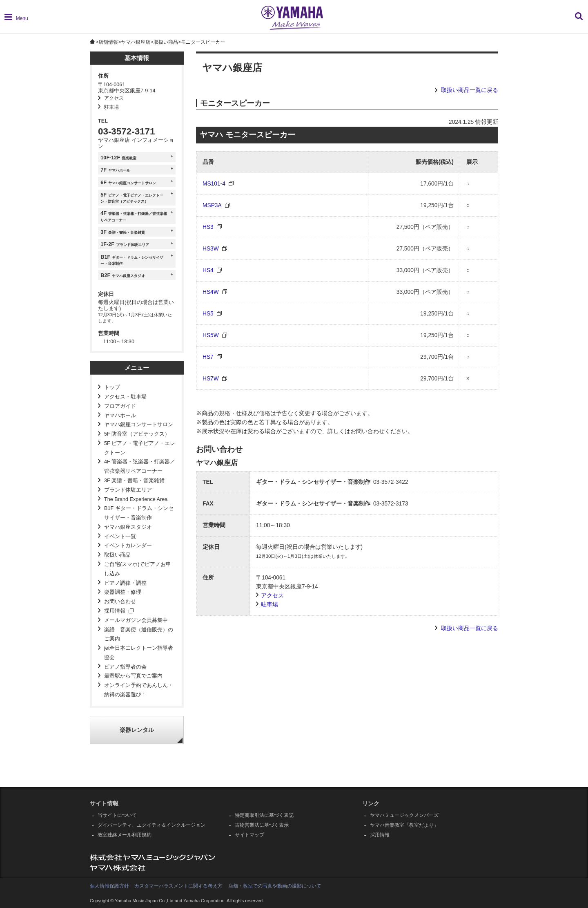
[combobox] (519, 20)
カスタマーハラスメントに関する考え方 (178, 886)
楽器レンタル (137, 730)
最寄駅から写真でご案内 (133, 676)
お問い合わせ (120, 602)
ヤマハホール (120, 416)
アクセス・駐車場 (125, 397)
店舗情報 (108, 42)
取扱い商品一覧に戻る (470, 90)
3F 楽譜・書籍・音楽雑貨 (134, 481)
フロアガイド (120, 406)
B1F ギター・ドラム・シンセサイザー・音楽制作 (139, 513)
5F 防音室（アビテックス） (137, 434)
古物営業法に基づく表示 (262, 825)
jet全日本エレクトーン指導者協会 (139, 653)
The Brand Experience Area (136, 499)
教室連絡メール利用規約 (125, 835)
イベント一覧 (120, 537)
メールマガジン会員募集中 (136, 620)
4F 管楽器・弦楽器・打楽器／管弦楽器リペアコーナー (140, 466)
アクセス (114, 98)
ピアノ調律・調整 (125, 583)
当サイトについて (117, 815)
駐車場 (111, 107)
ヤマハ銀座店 (136, 42)
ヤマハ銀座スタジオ (128, 527)
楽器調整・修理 (123, 592)
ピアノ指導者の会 (125, 667)
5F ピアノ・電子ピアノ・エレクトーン (140, 448)
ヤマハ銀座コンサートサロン (139, 425)
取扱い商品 (166, 42)
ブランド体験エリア (128, 490)
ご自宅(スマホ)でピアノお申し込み (138, 569)
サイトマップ (249, 835)
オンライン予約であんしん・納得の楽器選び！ (139, 690)
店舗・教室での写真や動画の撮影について (275, 886)
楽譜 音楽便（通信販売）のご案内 (139, 634)
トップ (112, 387)
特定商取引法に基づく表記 (264, 815)
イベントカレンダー (128, 546)
